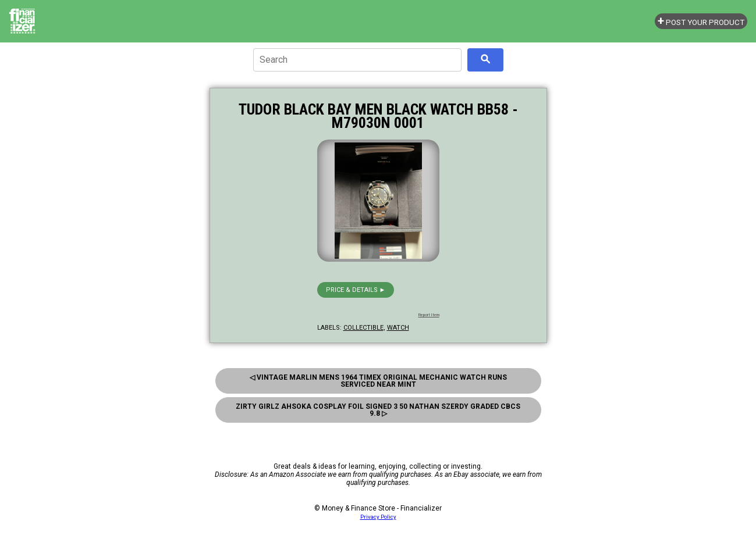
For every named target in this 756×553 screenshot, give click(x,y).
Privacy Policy (378, 517)
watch (398, 328)
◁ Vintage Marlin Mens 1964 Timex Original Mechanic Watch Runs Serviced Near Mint (378, 381)
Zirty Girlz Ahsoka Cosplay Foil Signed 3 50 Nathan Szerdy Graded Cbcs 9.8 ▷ (378, 410)
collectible (363, 328)
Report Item (429, 315)
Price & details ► (356, 290)
